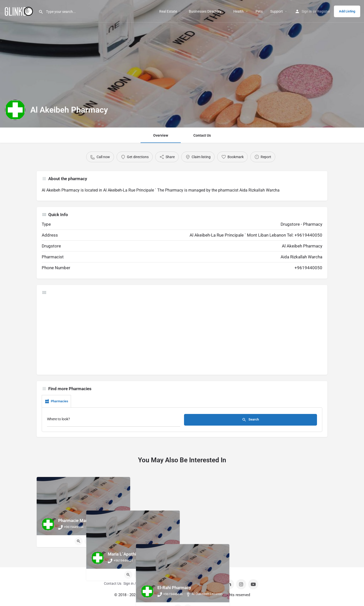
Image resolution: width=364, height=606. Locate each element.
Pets (259, 11)
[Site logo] (19, 11)
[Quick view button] (79, 541)
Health (238, 11)
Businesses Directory (205, 11)
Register (324, 11)
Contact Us (202, 135)
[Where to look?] (114, 420)
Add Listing (347, 11)
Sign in (307, 11)
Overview (161, 135)
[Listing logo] (15, 110)
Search (250, 420)
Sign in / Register (136, 583)
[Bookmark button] (88, 541)
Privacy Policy (199, 583)
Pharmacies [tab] (56, 401)
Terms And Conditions (169, 583)
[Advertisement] (182, 334)
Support (277, 11)
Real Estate (168, 11)
